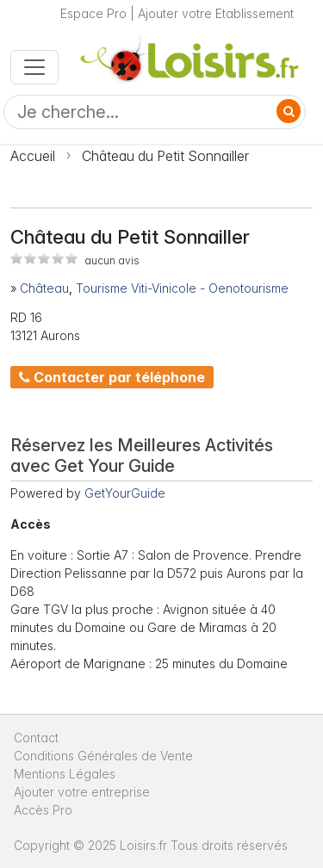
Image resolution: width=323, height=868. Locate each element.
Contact (36, 738)
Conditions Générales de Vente (103, 756)
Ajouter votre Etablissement (216, 13)
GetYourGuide (125, 493)
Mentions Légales (65, 774)
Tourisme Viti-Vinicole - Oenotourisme (182, 288)
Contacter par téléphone (112, 377)
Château (44, 288)
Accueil (33, 156)
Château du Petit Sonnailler (165, 156)
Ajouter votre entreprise (84, 792)
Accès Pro (43, 810)
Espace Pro (93, 13)
